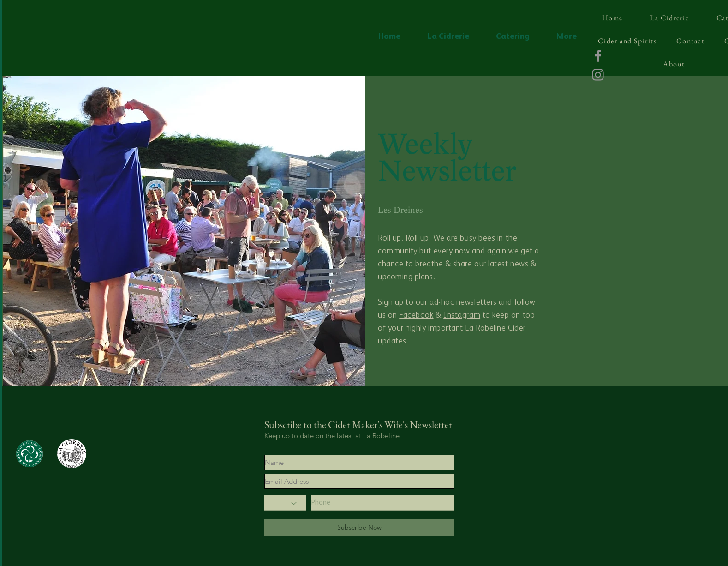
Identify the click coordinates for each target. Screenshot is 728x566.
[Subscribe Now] (359, 527)
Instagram (462, 315)
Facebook (416, 315)
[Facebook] (598, 56)
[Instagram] (598, 75)
